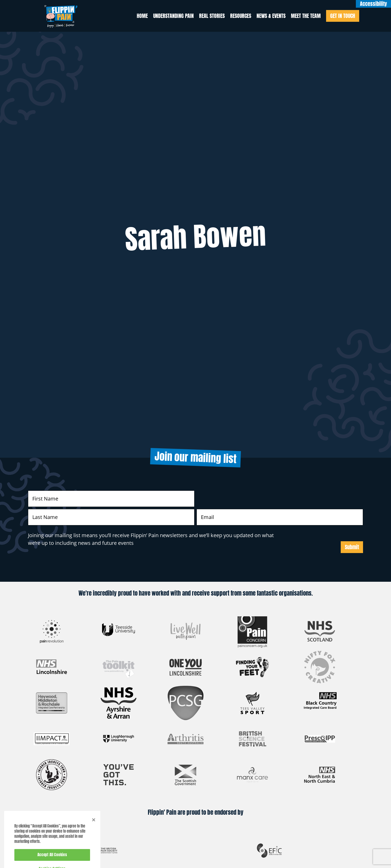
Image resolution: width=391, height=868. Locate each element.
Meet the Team (306, 16)
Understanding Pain (173, 16)
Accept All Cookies (52, 862)
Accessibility (373, 4)
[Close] (94, 827)
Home (142, 16)
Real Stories (212, 16)
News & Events (271, 16)
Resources (241, 16)
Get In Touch (343, 16)
